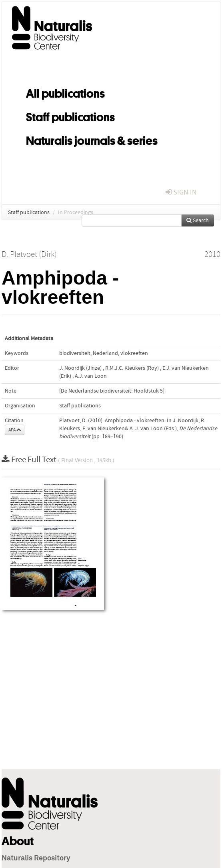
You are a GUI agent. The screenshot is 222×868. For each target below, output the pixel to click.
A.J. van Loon (91, 376)
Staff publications (70, 116)
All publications (65, 92)
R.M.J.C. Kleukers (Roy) (132, 368)
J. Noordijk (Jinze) (80, 368)
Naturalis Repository (36, 858)
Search (198, 221)
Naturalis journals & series (92, 139)
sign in (181, 192)
